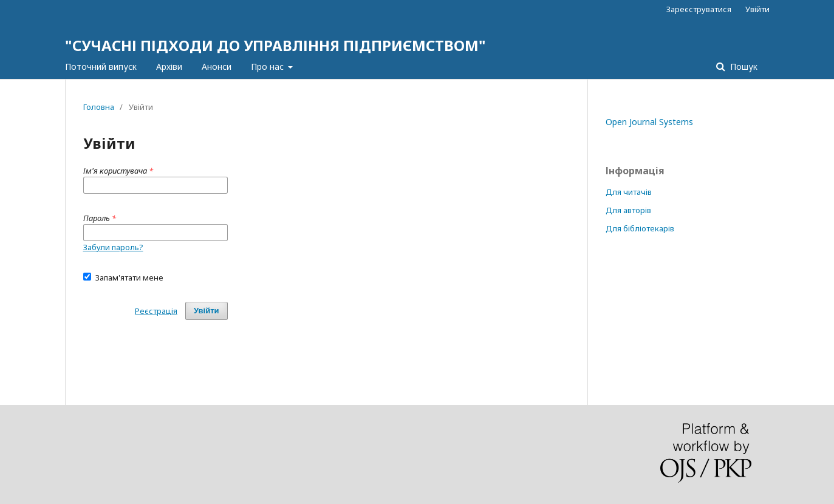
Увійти (757, 9)
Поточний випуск (101, 66)
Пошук (743, 66)
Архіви (169, 66)
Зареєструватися (699, 9)
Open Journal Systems (649, 122)
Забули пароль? (113, 247)
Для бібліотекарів (640, 228)
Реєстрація (156, 311)
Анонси (217, 66)
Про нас (268, 66)
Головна (99, 107)
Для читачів (629, 192)
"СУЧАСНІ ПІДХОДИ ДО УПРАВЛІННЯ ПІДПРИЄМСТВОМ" (275, 45)
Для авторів (628, 210)
